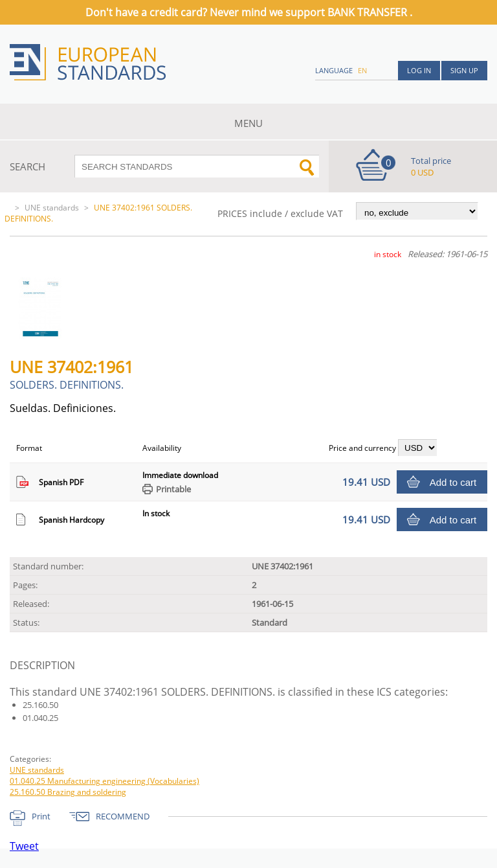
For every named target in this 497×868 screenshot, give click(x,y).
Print (41, 816)
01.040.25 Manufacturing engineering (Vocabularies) (105, 781)
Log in (419, 70)
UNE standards (52, 208)
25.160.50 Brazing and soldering (68, 792)
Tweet (24, 846)
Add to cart (453, 482)
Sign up (464, 70)
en (362, 70)
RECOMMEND (123, 816)
